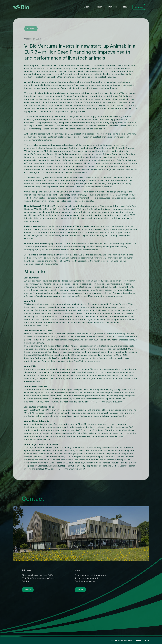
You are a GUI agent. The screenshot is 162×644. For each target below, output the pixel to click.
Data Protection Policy (122, 641)
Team (99, 7)
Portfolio (113, 7)
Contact (139, 7)
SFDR (138, 641)
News (126, 7)
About (87, 7)
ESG (147, 641)
